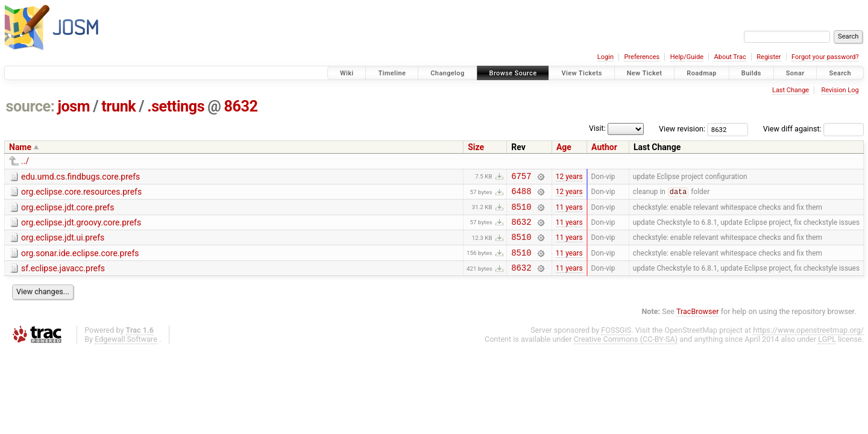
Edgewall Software (126, 352)
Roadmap (702, 73)
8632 (241, 106)
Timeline (392, 73)
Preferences (642, 57)
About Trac (730, 57)
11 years (569, 212)
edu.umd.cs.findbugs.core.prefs (80, 177)
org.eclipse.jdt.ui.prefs (63, 245)
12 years (569, 177)
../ (25, 161)
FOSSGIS (616, 343)
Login (605, 57)
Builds (751, 73)
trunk (118, 106)
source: (30, 106)
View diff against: (813, 129)
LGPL (827, 352)
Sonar (795, 73)
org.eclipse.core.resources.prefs (81, 193)
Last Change (791, 90)
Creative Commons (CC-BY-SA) (626, 352)
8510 (521, 212)
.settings (176, 106)
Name (20, 147)
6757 (521, 178)
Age (564, 147)
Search (840, 73)
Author (604, 147)
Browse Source (513, 73)
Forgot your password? (825, 57)
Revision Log (840, 90)
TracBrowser (698, 324)
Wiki (347, 73)
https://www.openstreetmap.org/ (808, 343)
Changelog (447, 73)
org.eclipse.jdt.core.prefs (68, 211)
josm (74, 106)
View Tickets (581, 73)
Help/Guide (687, 57)
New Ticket (645, 73)
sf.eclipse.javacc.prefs (63, 279)
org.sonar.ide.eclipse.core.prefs (80, 262)
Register (769, 57)
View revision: (682, 129)
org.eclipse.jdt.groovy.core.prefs (81, 228)
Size (476, 147)
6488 (521, 194)
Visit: (597, 128)
